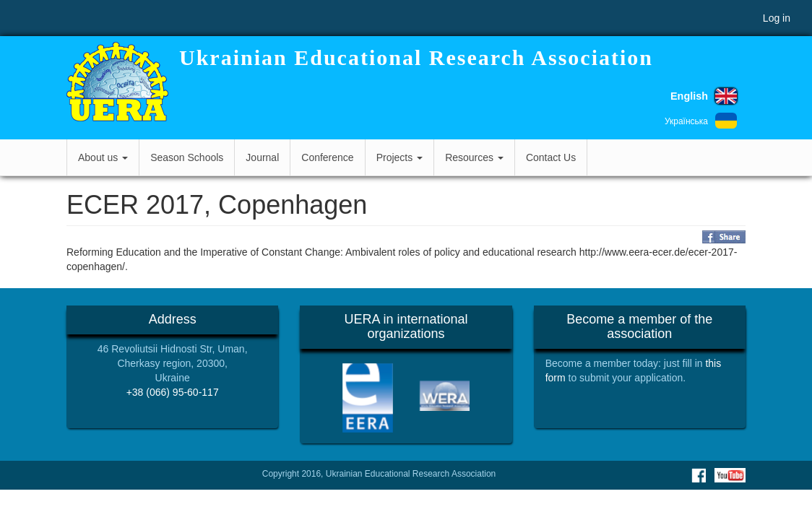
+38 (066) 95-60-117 (173, 392)
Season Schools (187, 157)
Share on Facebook (724, 237)
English (689, 96)
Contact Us (551, 157)
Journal (262, 157)
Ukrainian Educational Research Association (416, 57)
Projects (399, 157)
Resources (474, 157)
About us (103, 157)
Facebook (699, 475)
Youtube (730, 475)
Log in (777, 18)
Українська (686, 121)
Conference (327, 157)
